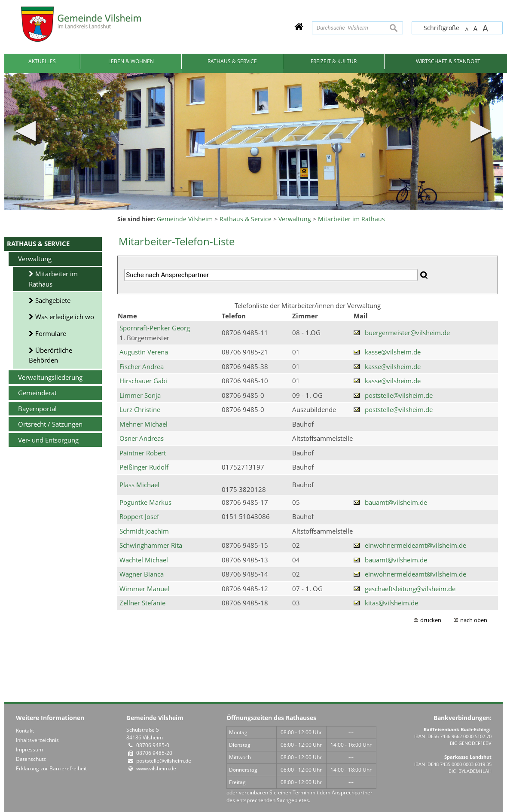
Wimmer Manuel (144, 589)
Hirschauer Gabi (143, 381)
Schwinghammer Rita (151, 545)
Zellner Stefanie (142, 603)
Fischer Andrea (142, 366)
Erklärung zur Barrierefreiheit (51, 768)
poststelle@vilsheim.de (399, 395)
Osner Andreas (142, 438)
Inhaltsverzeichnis (37, 740)
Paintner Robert (143, 453)
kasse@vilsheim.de (393, 352)
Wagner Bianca (142, 574)
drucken (431, 620)
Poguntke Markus (145, 502)
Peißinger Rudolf (144, 467)
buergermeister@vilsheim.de (407, 333)
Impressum (29, 749)
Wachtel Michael (144, 560)
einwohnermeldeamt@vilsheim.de (415, 545)
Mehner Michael (144, 424)
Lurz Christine (140, 409)
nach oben (474, 620)
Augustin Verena (144, 352)
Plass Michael (139, 485)
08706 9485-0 (153, 745)
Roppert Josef (139, 516)
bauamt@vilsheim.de (396, 502)
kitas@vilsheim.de (391, 603)
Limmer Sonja (140, 395)
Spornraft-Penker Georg (155, 328)
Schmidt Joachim (144, 531)
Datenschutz (31, 759)
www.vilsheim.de (156, 768)
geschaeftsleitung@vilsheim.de (410, 589)
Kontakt (25, 731)
